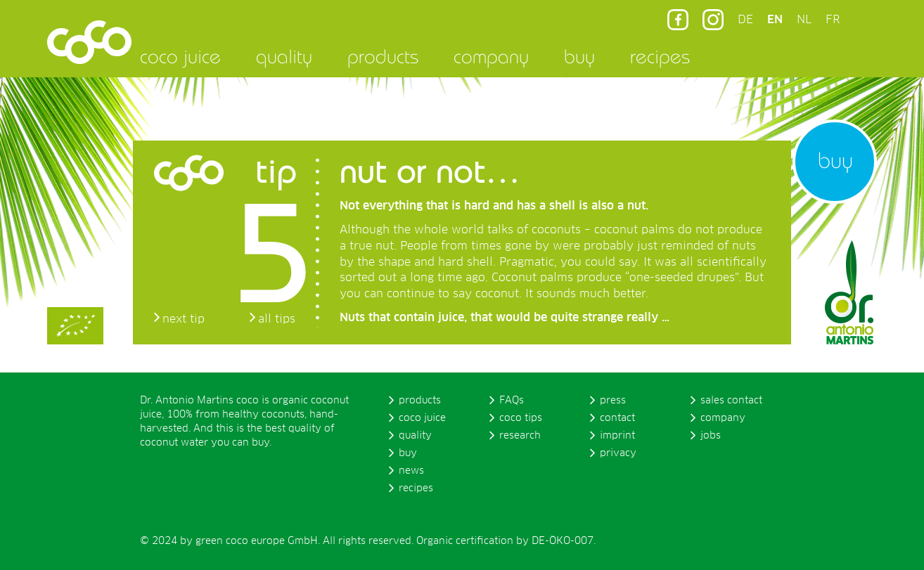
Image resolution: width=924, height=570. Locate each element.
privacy (618, 453)
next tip (184, 319)
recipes (660, 56)
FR (833, 20)
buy (579, 56)
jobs (711, 436)
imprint (617, 436)
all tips (277, 319)
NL (804, 20)
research (520, 436)
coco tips (521, 418)
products (383, 56)
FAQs (512, 401)
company (491, 56)
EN (775, 20)
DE (745, 20)
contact (617, 418)
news (411, 471)
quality (284, 56)
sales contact (731, 401)
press (613, 401)
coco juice (180, 56)
